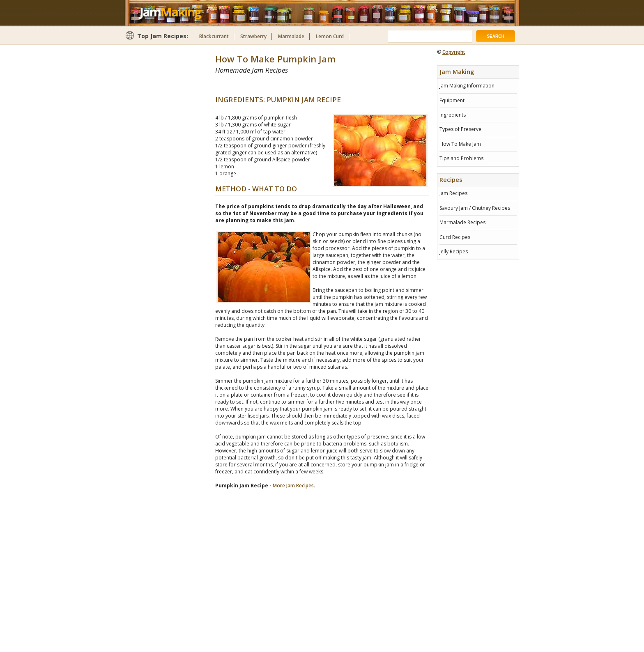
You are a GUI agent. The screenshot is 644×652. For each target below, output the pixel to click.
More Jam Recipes (293, 486)
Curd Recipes (455, 237)
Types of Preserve (460, 129)
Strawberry (253, 36)
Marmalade (291, 36)
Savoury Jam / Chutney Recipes (475, 208)
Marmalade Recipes (462, 222)
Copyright (454, 52)
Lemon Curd (330, 36)
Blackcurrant (214, 36)
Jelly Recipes (454, 251)
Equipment (452, 100)
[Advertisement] (311, 85)
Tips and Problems (461, 158)
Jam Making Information (467, 86)
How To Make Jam (460, 144)
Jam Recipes (453, 193)
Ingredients (453, 115)
